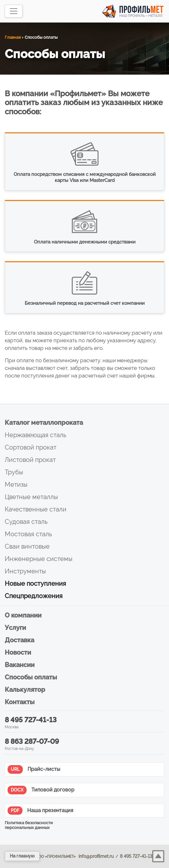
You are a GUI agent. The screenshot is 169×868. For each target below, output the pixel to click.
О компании (23, 615)
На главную (22, 856)
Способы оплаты (31, 677)
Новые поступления (35, 584)
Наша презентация (40, 811)
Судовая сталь (26, 522)
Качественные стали (36, 509)
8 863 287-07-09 (32, 741)
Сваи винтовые (27, 546)
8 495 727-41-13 (31, 720)
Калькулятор (25, 690)
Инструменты (25, 571)
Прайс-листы (34, 769)
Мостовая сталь (28, 534)
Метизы (16, 484)
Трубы (14, 472)
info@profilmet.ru (96, 856)
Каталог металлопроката (44, 423)
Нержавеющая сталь (35, 435)
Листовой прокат (30, 460)
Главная (13, 37)
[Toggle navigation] (14, 11)
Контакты (20, 702)
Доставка (19, 640)
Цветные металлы (31, 497)
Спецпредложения (34, 596)
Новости (18, 652)
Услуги (15, 628)
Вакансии (20, 665)
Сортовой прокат (31, 447)
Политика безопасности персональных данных (29, 825)
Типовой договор (41, 790)
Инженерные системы (39, 559)
